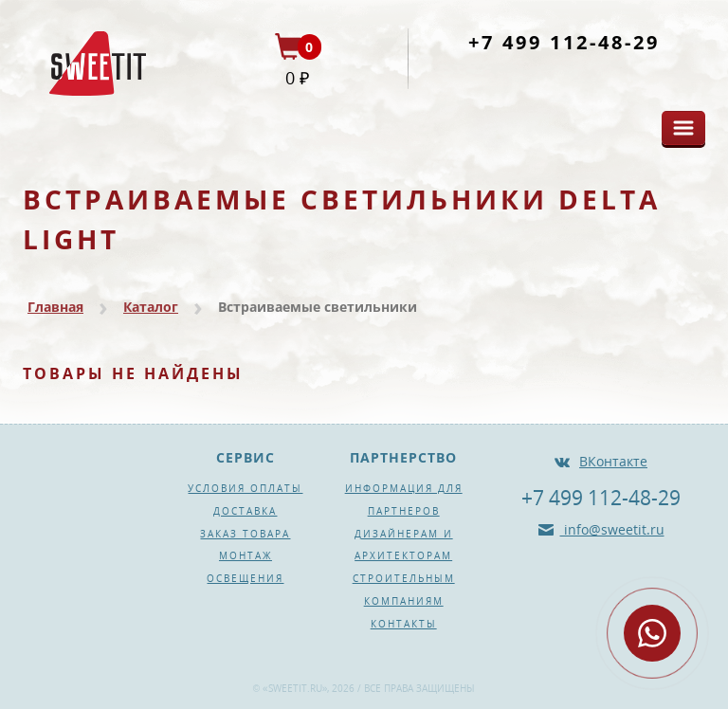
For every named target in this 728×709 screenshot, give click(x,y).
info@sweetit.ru (612, 529)
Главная (55, 307)
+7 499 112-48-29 (564, 42)
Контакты (404, 624)
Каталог (151, 307)
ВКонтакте (613, 461)
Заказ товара (245, 534)
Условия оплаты (245, 488)
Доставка (245, 511)
